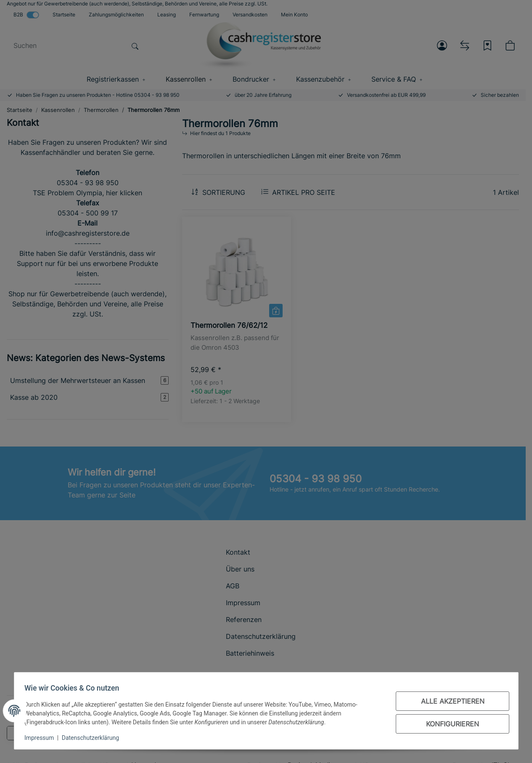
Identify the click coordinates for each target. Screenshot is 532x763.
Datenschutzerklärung (93, 738)
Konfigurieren (450, 724)
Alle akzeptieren (449, 701)
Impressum (42, 738)
